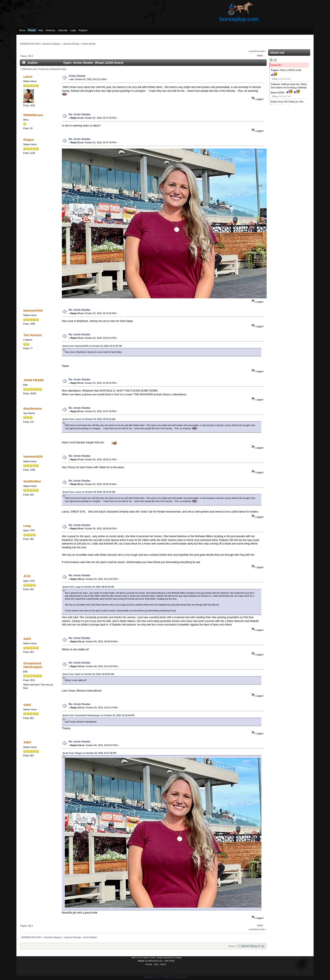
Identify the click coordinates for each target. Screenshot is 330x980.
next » (263, 51)
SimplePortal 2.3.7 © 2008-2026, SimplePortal (165, 977)
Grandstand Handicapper (33, 665)
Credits (177, 958)
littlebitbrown (33, 115)
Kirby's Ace (277, 102)
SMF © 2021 (150, 958)
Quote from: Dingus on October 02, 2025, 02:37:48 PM (89, 753)
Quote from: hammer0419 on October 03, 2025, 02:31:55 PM (92, 346)
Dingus (29, 140)
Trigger (275, 70)
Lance (28, 76)
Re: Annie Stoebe (79, 114)
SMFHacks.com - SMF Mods (161, 961)
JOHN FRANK (34, 380)
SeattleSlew (32, 481)
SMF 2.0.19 (137, 958)
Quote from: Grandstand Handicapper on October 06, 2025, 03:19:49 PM (98, 715)
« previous (254, 51)
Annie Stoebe (77, 76)
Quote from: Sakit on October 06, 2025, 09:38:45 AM (88, 674)
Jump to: (232, 946)
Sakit (27, 639)
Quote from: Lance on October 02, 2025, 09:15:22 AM (89, 419)
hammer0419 (33, 310)
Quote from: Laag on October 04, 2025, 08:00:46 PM (88, 587)
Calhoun (275, 84)
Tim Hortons (33, 335)
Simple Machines (165, 958)
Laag (27, 526)
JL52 (27, 576)
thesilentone (33, 408)
